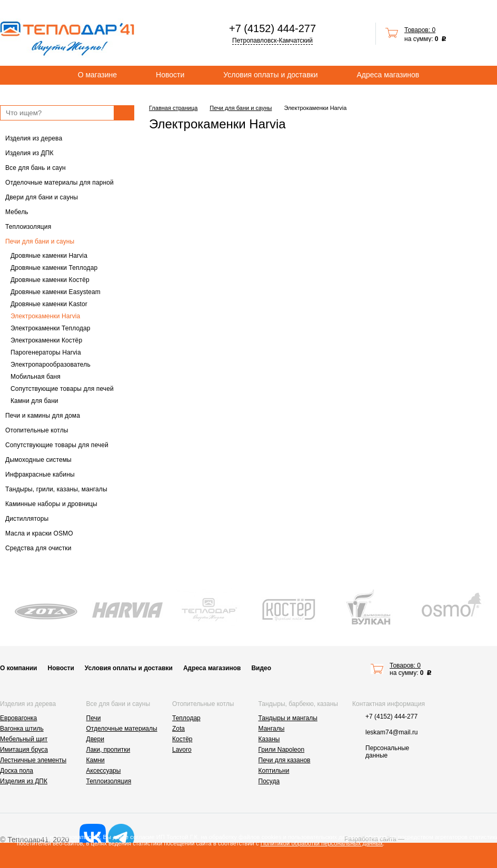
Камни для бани (34, 401)
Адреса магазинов (388, 75)
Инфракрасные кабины (40, 475)
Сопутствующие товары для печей (62, 389)
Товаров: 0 (420, 30)
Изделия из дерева (34, 138)
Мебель (17, 212)
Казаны (269, 739)
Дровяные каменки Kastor (49, 304)
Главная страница (173, 108)
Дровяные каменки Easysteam (56, 292)
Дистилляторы (27, 519)
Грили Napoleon (282, 750)
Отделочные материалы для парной (59, 183)
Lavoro (182, 750)
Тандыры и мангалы (288, 718)
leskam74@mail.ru (392, 732)
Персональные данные (387, 752)
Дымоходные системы (38, 460)
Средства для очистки (38, 548)
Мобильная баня (36, 377)
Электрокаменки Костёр (46, 340)
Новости (170, 75)
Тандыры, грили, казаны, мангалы (56, 489)
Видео (261, 668)
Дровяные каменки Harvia (49, 256)
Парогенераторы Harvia (46, 352)
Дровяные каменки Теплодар (54, 268)
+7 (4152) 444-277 (272, 28)
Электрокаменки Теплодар (51, 328)
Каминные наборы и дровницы (51, 504)
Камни (96, 760)
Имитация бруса (24, 750)
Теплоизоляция (28, 227)
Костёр (182, 739)
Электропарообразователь (51, 365)
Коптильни (274, 771)
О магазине (97, 75)
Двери (95, 739)
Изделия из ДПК (29, 153)
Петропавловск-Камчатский (272, 41)
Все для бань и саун (36, 168)
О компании (19, 668)
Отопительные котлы (37, 430)
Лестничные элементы (33, 760)
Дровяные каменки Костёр (50, 280)
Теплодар (186, 718)
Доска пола (17, 771)
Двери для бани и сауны (42, 197)
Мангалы (272, 729)
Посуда (269, 781)
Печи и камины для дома (43, 416)
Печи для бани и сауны (40, 241)
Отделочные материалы (122, 729)
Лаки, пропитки (108, 750)
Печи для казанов (285, 760)
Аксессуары (104, 771)
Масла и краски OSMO (39, 533)
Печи (94, 718)
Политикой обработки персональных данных (322, 843)
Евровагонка (18, 718)
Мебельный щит (24, 739)
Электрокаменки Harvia (45, 316)
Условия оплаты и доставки (270, 75)
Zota (178, 729)
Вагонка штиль (22, 729)
